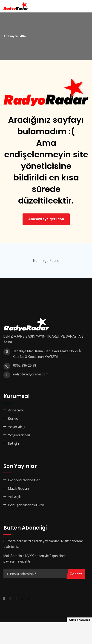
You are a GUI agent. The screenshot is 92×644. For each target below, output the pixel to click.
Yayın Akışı (17, 427)
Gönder (76, 574)
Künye (13, 418)
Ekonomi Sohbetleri (24, 480)
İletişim (14, 443)
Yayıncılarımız (19, 435)
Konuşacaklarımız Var (26, 505)
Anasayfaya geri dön (46, 219)
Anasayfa (16, 410)
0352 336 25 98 (25, 365)
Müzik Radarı (18, 488)
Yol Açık (14, 497)
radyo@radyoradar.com (31, 374)
